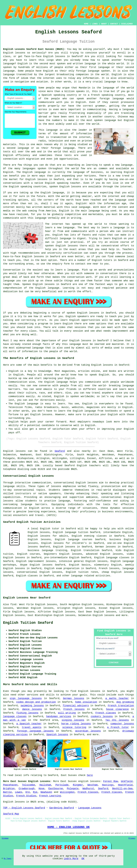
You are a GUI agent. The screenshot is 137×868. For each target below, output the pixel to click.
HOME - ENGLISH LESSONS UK (68, 827)
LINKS (95, 24)
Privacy (132, 838)
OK (83, 859)
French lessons (74, 709)
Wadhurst (88, 789)
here (90, 775)
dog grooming (125, 702)
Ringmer (78, 785)
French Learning (50, 796)
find (13, 604)
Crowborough (27, 789)
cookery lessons (102, 716)
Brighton (9, 789)
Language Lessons (90, 808)
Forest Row (110, 781)
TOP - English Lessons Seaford (24, 808)
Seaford (60, 451)
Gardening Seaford (62, 808)
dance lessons (32, 709)
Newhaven (46, 792)
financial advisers (76, 706)
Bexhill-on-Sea (122, 789)
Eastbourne (56, 789)
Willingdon (67, 792)
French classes (106, 713)
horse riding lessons (76, 724)
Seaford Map (11, 814)
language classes (15, 716)
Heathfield (125, 785)
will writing (67, 713)
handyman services (59, 716)
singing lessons (73, 720)
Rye (35, 792)
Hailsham (45, 785)
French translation (121, 706)
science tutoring (74, 727)
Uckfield (127, 781)
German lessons (74, 698)
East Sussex (69, 781)
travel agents (32, 727)
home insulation (86, 702)
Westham (93, 785)
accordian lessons (88, 731)
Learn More (71, 859)
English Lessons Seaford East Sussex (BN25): (34, 49)
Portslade (62, 785)
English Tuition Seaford (28, 623)
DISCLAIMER (127, 24)
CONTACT (114, 24)
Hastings (108, 785)
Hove (42, 789)
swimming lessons (32, 706)
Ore (28, 792)
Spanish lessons (57, 735)
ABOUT (104, 24)
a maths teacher (117, 698)
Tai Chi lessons (117, 720)
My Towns (7, 859)
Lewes (19, 792)
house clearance (117, 709)
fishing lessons (27, 713)
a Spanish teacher (29, 724)
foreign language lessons (35, 731)
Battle (7, 792)
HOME (86, 24)
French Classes (88, 792)
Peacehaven (10, 785)
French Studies (26, 796)
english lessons (89, 781)
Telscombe (28, 785)
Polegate (73, 789)
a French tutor (118, 727)
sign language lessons (26, 698)
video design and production (36, 702)
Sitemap (5, 838)
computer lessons (122, 724)
